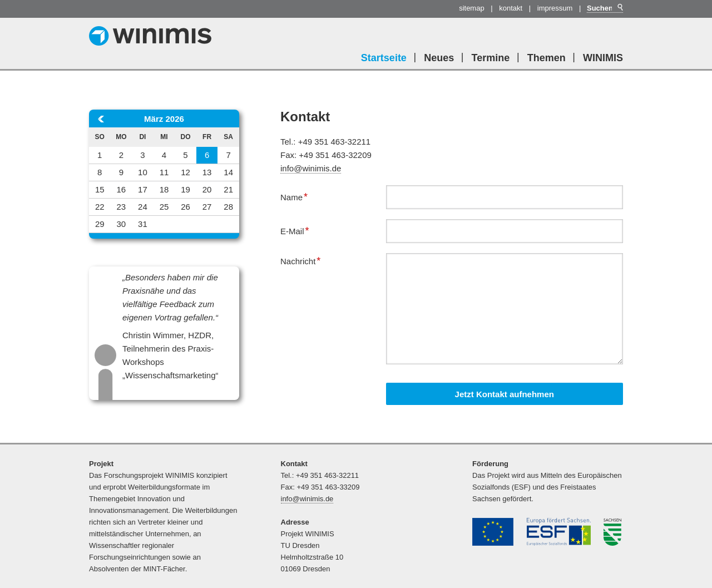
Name (298, 196)
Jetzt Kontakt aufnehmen (505, 394)
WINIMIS (603, 58)
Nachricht (300, 260)
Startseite (384, 58)
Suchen (619, 8)
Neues (439, 58)
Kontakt (511, 8)
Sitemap (472, 8)
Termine (491, 58)
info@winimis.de (311, 168)
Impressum (555, 8)
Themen (547, 58)
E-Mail (298, 230)
